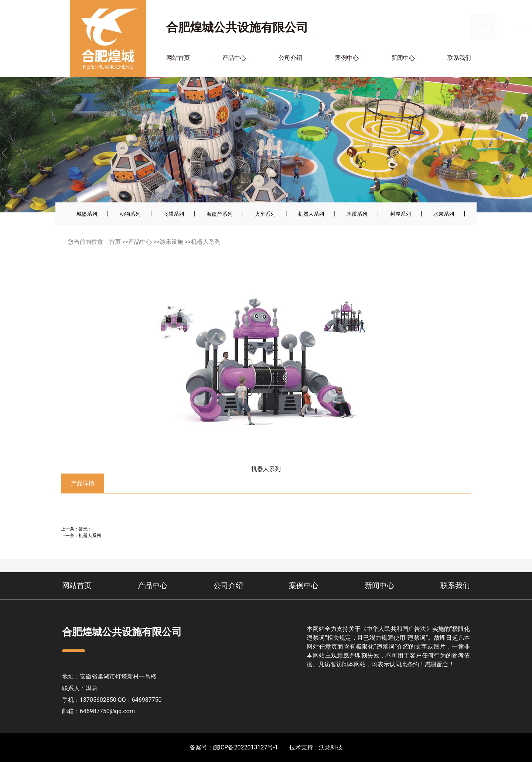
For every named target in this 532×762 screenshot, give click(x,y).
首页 (115, 242)
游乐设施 (171, 242)
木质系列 (357, 214)
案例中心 (347, 58)
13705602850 (447, 27)
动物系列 (130, 214)
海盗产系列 (219, 214)
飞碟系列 (174, 214)
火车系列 (265, 214)
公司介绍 (290, 58)
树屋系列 (400, 214)
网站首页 (178, 58)
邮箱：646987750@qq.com (98, 711)
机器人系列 (311, 214)
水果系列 (444, 214)
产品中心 (234, 58)
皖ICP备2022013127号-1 (246, 747)
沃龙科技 (331, 747)
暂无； (85, 529)
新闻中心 (403, 58)
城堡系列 (87, 214)
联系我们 (459, 58)
